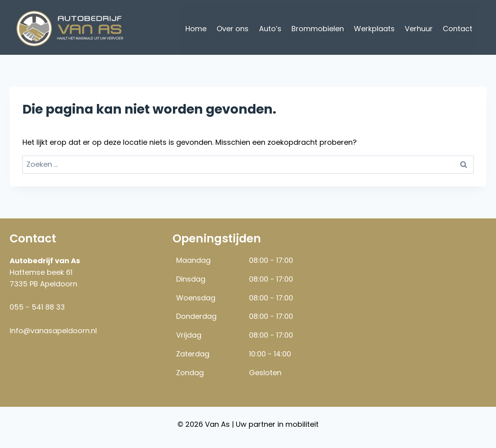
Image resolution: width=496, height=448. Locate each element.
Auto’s (270, 29)
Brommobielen (318, 29)
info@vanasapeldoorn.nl (53, 331)
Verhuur (419, 29)
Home (196, 29)
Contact (458, 29)
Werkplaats (374, 29)
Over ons (233, 29)
